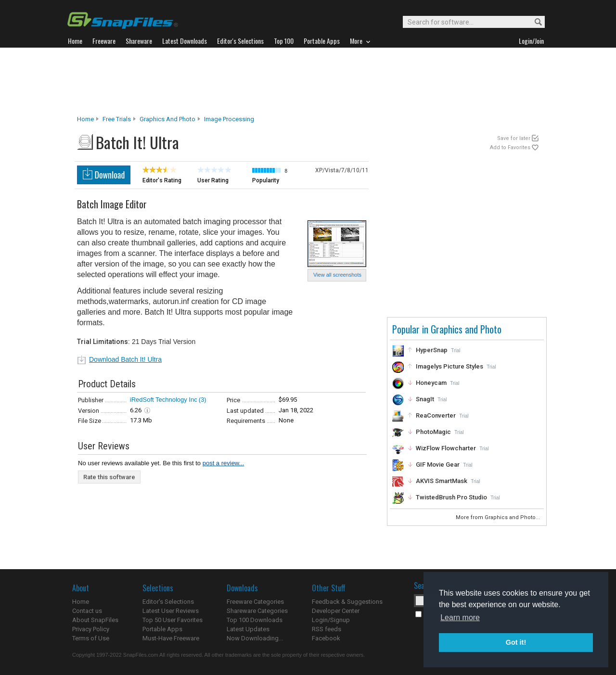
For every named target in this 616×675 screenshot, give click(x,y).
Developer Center (336, 611)
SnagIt (425, 399)
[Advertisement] (308, 81)
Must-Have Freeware (171, 638)
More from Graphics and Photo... (499, 517)
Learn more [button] (460, 618)
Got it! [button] (516, 642)
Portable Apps (162, 629)
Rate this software (109, 477)
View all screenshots (337, 275)
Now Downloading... (255, 638)
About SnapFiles (95, 620)
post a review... (224, 463)
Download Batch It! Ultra (125, 359)
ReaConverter (436, 415)
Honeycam (431, 383)
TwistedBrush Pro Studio (451, 497)
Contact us (87, 611)
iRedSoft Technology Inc (164, 400)
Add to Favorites (510, 147)
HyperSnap (432, 350)
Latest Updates (248, 629)
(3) (203, 400)
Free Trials (117, 119)
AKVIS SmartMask (442, 481)
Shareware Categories (257, 611)
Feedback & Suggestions (347, 602)
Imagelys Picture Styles (449, 366)
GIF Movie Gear (438, 465)
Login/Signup (331, 620)
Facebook (326, 638)
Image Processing (229, 119)
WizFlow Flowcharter (446, 448)
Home (85, 119)
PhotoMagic (433, 432)
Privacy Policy (91, 629)
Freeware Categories (255, 602)
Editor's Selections (168, 602)
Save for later (514, 138)
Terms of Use (91, 638)
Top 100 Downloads (255, 620)
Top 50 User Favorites (173, 620)
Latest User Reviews (171, 611)
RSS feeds (327, 629)
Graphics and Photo (167, 119)
